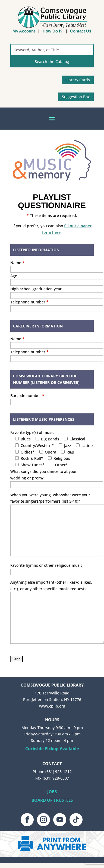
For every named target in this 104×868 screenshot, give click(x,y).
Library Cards (78, 80)
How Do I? (53, 31)
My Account (24, 31)
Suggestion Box (76, 97)
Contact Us (81, 31)
